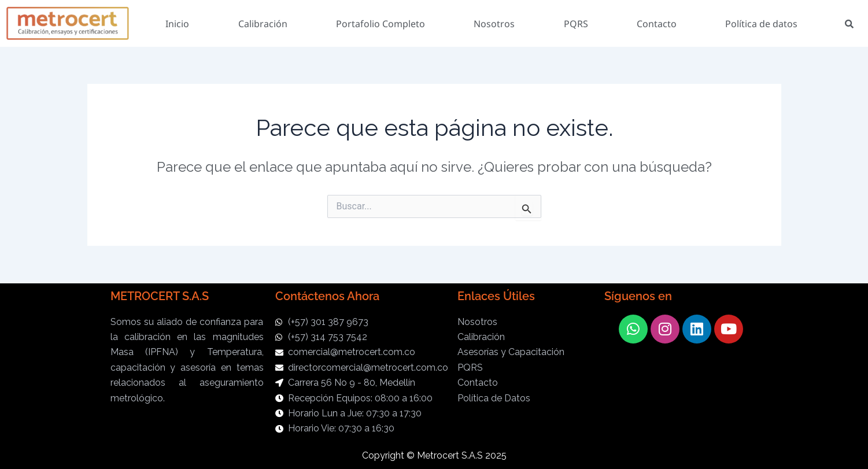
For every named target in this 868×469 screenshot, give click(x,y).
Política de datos (761, 24)
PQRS (576, 24)
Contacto (657, 24)
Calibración (263, 24)
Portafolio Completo (381, 24)
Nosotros (494, 24)
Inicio (177, 24)
